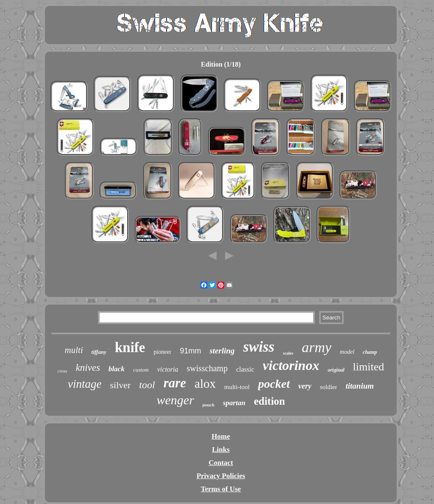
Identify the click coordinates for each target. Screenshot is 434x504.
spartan (234, 403)
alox (205, 384)
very (305, 386)
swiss (259, 347)
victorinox (291, 365)
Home (221, 436)
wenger (175, 400)
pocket (274, 384)
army (317, 347)
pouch (209, 405)
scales (288, 353)
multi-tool (237, 387)
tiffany (99, 352)
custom (141, 370)
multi (74, 350)
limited (369, 367)
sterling (222, 351)
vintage (85, 384)
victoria (168, 369)
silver (120, 385)
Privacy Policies (221, 476)
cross (63, 371)
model (347, 352)
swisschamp (207, 368)
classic (245, 369)
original (336, 370)
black (117, 369)
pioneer (162, 352)
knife (130, 347)
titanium (360, 386)
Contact (221, 463)
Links (221, 449)
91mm (190, 351)
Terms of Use (221, 489)
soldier (329, 387)
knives (88, 368)
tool (147, 385)
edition (270, 401)
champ (370, 352)
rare (175, 383)
